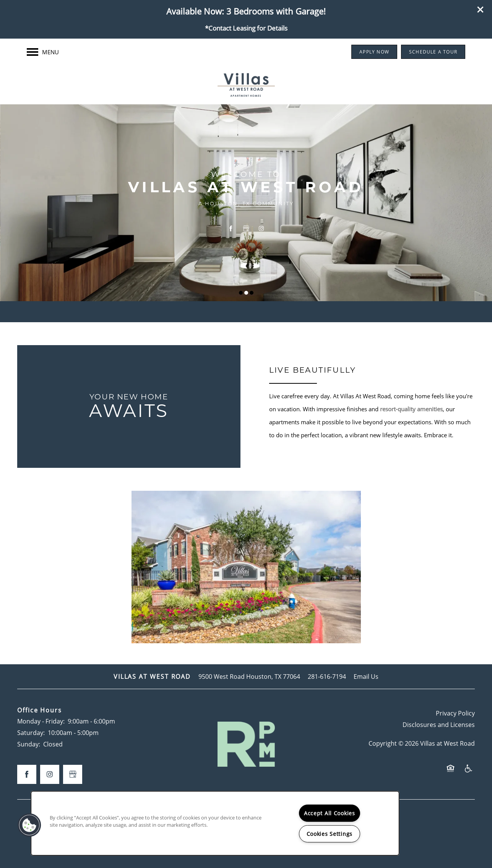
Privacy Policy (455, 713)
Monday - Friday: (41, 721)
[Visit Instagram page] (261, 229)
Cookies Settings (330, 834)
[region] (215, 823)
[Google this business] (246, 229)
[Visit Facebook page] (231, 229)
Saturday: (31, 733)
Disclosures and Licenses (439, 724)
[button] (481, 10)
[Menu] (43, 52)
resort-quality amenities (411, 409)
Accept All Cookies (330, 813)
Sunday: (29, 744)
